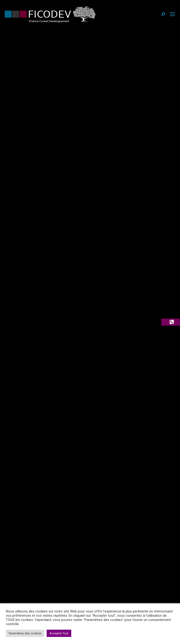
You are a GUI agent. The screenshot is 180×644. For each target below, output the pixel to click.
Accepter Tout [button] (59, 633)
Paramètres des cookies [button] (25, 633)
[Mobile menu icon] (172, 14)
